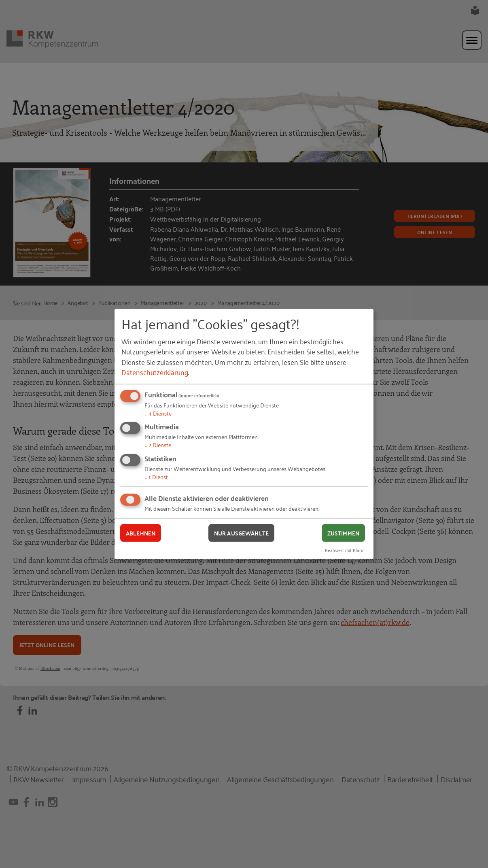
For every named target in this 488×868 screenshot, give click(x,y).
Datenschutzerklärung (155, 372)
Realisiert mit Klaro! (345, 550)
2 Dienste (158, 445)
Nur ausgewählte (241, 533)
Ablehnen (141, 533)
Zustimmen (343, 533)
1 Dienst (156, 477)
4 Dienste (158, 413)
